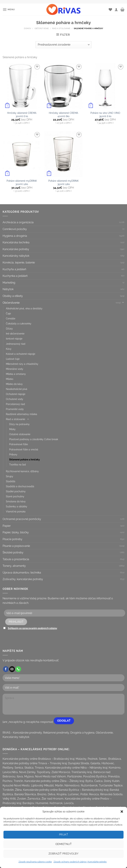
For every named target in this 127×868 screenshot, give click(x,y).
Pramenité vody (15, 409)
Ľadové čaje (13, 359)
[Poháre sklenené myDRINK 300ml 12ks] (22, 154)
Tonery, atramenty (14, 566)
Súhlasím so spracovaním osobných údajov (32, 628)
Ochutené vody (15, 399)
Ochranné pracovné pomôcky (22, 519)
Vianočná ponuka (16, 511)
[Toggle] (123, 303)
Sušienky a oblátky (17, 506)
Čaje (8, 313)
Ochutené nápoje (16, 394)
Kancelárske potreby (16, 249)
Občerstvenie (42, 28)
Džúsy (9, 329)
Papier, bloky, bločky (16, 532)
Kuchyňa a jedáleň (14, 269)
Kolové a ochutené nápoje (21, 354)
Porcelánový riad (15, 404)
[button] (122, 812)
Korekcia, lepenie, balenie (19, 263)
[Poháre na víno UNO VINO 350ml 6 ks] (105, 86)
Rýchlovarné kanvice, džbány (22, 471)
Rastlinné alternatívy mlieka (21, 414)
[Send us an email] (12, 669)
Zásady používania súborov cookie (35, 862)
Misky (12, 429)
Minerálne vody (15, 369)
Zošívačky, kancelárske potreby (23, 579)
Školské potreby (13, 552)
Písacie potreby (12, 539)
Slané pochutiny (15, 496)
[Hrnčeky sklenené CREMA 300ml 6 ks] (22, 86)
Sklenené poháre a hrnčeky (25, 459)
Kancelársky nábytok (16, 256)
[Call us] (18, 669)
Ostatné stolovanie (20, 434)
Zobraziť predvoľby (63, 854)
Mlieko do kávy (14, 384)
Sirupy (10, 476)
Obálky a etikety (13, 296)
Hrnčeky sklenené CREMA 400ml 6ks (63, 114)
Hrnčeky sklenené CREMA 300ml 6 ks (22, 114)
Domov (27, 28)
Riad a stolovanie (61, 28)
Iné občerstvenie (15, 334)
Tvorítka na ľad (17, 464)
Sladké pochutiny (16, 491)
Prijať (64, 835)
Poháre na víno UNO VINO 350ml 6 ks (105, 114)
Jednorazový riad (16, 344)
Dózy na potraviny (19, 424)
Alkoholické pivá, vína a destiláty (24, 308)
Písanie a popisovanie (16, 546)
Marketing (9, 283)
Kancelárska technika (16, 242)
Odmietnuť (63, 844)
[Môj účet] (116, 10)
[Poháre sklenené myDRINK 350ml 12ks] (63, 154)
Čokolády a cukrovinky (19, 323)
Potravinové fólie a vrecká (24, 449)
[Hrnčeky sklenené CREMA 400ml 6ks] (63, 86)
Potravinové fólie (19, 444)
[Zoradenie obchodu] (63, 45)
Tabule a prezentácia (16, 559)
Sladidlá (11, 481)
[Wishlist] (110, 10)
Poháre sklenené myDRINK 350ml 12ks (63, 182)
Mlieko (10, 379)
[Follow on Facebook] (6, 669)
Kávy (9, 349)
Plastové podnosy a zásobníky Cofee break (34, 439)
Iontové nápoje (14, 339)
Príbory (13, 454)
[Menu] (9, 9)
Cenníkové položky (15, 229)
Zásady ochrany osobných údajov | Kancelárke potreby (80, 862)
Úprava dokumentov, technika (22, 573)
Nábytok (8, 289)
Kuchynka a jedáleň (15, 276)
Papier (7, 526)
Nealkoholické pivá (17, 389)
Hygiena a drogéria (15, 236)
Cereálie (11, 318)
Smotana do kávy (16, 501)
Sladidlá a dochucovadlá (20, 486)
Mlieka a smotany (16, 374)
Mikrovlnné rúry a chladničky (22, 364)
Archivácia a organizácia (18, 222)
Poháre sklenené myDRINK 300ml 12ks (22, 182)
